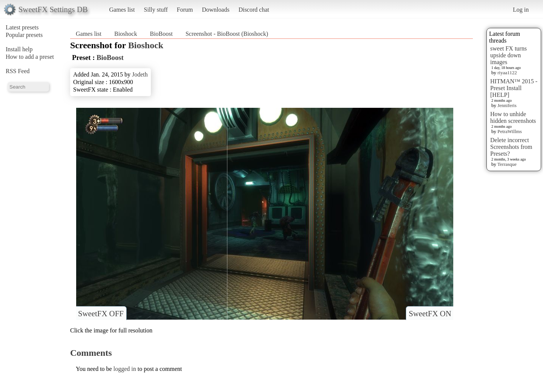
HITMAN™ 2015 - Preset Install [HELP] (514, 88)
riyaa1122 (507, 73)
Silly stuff (156, 10)
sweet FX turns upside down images (508, 55)
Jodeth (140, 74)
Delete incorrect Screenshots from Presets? (511, 147)
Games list (122, 10)
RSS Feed (18, 71)
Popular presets (24, 35)
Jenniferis (507, 105)
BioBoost (161, 34)
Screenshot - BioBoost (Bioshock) (227, 34)
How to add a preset (30, 57)
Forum (185, 10)
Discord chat (254, 10)
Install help (19, 49)
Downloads (216, 10)
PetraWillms (509, 131)
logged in (125, 369)
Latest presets (22, 27)
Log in (521, 10)
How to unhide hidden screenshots (513, 117)
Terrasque (507, 164)
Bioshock (126, 34)
